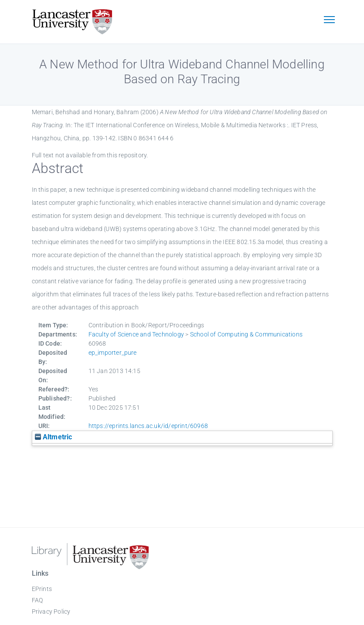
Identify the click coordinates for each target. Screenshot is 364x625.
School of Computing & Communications (246, 334)
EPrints (42, 589)
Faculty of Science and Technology (136, 334)
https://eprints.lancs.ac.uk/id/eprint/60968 (148, 426)
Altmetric (54, 437)
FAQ (37, 600)
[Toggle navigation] (330, 20)
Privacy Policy (51, 611)
